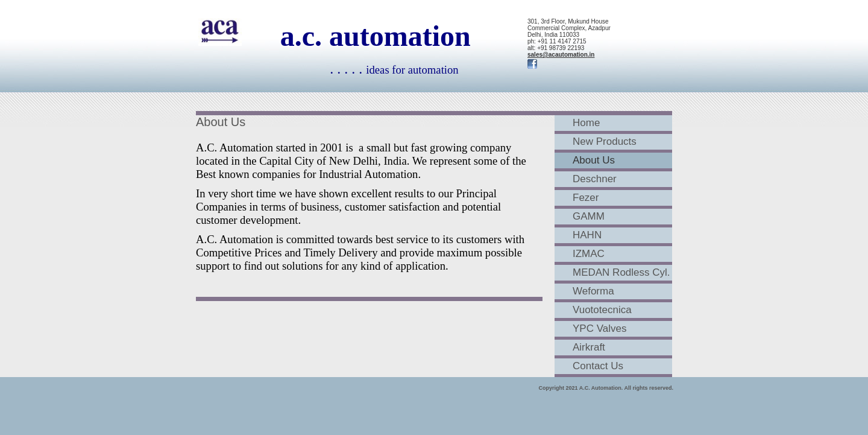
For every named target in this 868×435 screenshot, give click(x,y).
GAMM (589, 216)
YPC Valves (599, 329)
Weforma (593, 291)
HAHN (587, 235)
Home (586, 123)
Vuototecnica (602, 310)
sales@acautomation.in (561, 55)
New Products (605, 141)
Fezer (586, 198)
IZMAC (589, 254)
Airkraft (589, 347)
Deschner (595, 179)
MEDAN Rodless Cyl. (621, 272)
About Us (594, 160)
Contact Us (598, 366)
